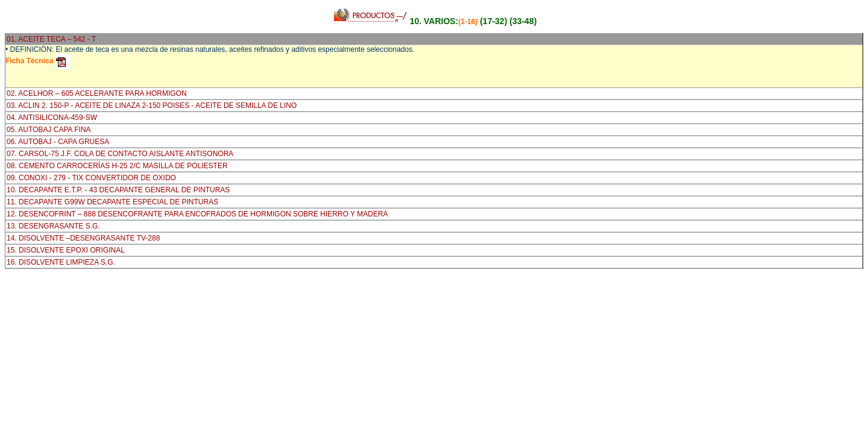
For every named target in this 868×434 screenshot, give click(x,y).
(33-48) (523, 21)
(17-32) (493, 21)
